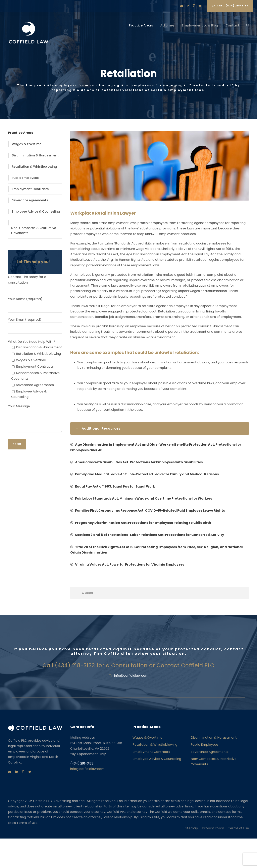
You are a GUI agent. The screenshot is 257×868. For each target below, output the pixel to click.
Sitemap (191, 828)
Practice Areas (141, 25)
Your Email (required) (35, 325)
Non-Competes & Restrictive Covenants (34, 231)
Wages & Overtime (27, 144)
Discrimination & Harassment (35, 155)
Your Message (35, 419)
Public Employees (25, 178)
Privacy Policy (213, 828)
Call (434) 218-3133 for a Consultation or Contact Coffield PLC (128, 665)
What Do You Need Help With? (32, 342)
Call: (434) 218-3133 (230, 6)
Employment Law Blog (200, 25)
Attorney (167, 25)
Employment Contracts (30, 189)
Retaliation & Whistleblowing (34, 167)
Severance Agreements (30, 200)
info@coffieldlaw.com (87, 769)
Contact (233, 25)
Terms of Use (239, 828)
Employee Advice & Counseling (36, 211)
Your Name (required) (35, 305)
